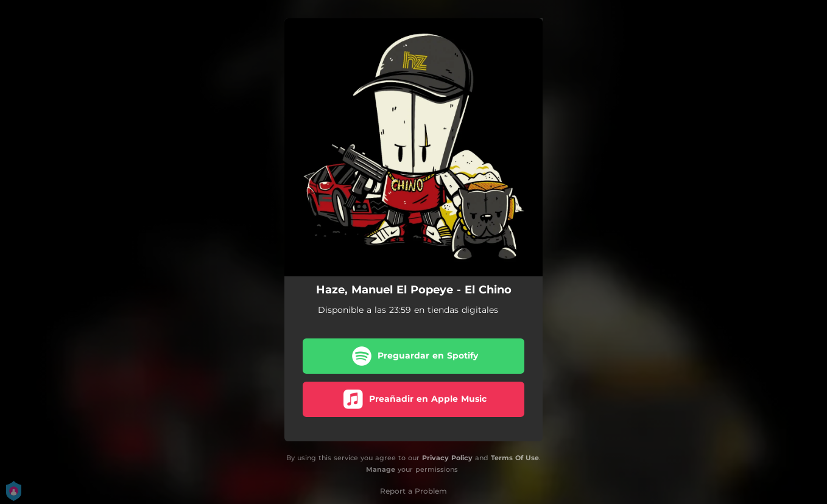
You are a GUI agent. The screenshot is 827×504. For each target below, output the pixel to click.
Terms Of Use (515, 458)
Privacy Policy (447, 458)
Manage (381, 469)
